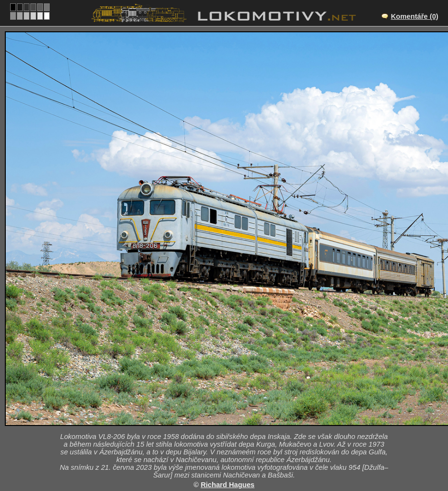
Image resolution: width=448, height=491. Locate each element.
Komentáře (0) (414, 16)
